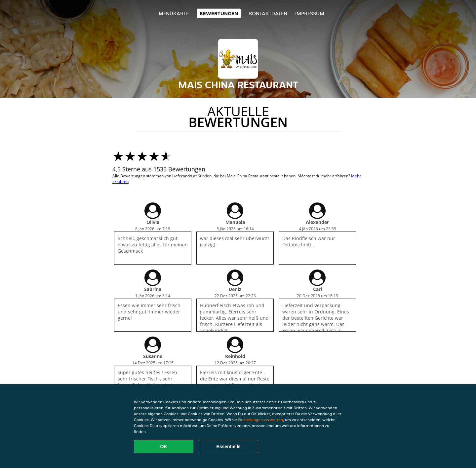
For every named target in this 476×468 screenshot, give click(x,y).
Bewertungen (219, 13)
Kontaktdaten (268, 13)
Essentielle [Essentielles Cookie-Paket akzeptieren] (228, 447)
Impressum (310, 13)
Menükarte (174, 13)
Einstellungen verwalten (260, 420)
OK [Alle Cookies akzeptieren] (164, 447)
